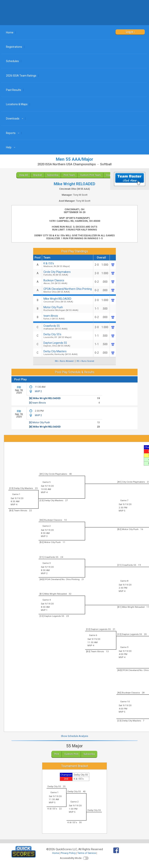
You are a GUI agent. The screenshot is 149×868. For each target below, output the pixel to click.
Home (10, 32)
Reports (13, 133)
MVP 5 (122, 511)
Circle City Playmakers (68, 273)
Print (57, 754)
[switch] (86, 858)
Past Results (14, 90)
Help (11, 147)
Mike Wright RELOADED (68, 300)
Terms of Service (87, 853)
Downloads (15, 119)
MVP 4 (44, 492)
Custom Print (71, 754)
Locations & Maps (17, 104)
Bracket (37, 175)
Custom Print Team (90, 175)
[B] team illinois (37, 403)
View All (23, 175)
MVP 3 (44, 536)
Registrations (14, 47)
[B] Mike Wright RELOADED (45, 398)
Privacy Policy (68, 853)
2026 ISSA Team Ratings (21, 76)
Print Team (69, 175)
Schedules (12, 61)
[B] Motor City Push (39, 422)
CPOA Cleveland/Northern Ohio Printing (68, 290)
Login (130, 32)
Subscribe (53, 175)
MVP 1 (44, 610)
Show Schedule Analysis (74, 736)
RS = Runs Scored (85, 361)
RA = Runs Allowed (64, 361)
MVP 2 (38, 391)
